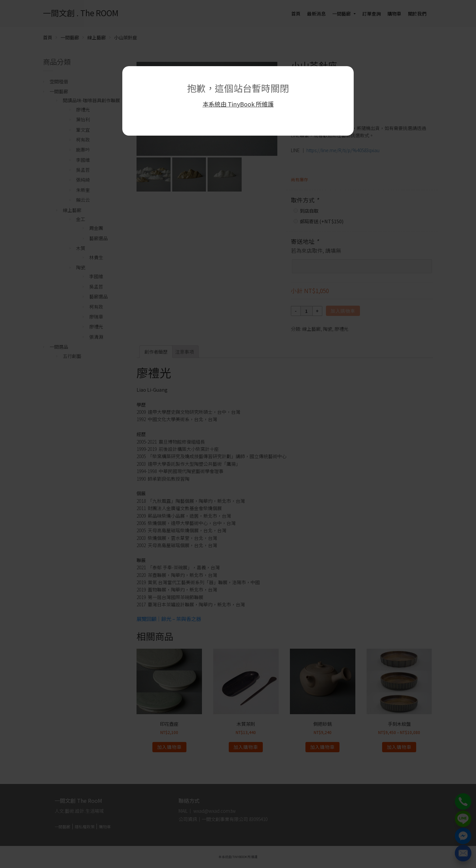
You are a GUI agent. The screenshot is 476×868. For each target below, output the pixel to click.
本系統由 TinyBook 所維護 (238, 104)
